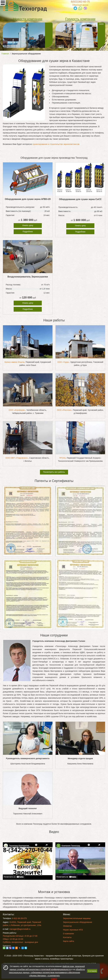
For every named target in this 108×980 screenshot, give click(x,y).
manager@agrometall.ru (20, 929)
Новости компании (28, 19)
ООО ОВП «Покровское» (17, 458)
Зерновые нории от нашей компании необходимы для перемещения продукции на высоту (26, 35)
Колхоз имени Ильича (14, 362)
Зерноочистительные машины (77, 918)
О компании (68, 934)
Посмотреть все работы (54, 472)
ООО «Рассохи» (64, 410)
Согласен (92, 971)
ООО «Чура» (63, 362)
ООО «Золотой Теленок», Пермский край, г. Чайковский (80, 35)
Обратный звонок (80, 5)
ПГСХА (62, 458)
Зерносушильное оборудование (26, 54)
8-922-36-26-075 (19, 918)
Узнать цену (28, 225)
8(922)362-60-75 (80, 2)
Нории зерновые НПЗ (73, 930)
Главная (5, 54)
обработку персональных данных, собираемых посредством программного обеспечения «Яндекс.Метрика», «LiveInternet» (47, 973)
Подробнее (28, 232)
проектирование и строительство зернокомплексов (56, 144)
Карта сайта (68, 941)
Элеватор (67, 926)
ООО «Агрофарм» (17, 410)
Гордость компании (80, 19)
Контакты (67, 937)
